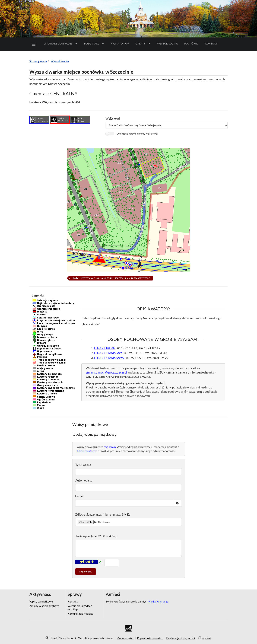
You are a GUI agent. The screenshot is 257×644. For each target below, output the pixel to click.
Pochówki (193, 44)
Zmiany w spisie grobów (44, 606)
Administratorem (87, 451)
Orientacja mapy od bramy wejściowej (137, 134)
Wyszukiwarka (168, 44)
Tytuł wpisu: (83, 465)
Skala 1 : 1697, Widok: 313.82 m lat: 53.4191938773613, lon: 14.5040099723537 (111, 278)
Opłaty (143, 44)
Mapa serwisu (125, 638)
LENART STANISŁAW (108, 353)
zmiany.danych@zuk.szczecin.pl (106, 372)
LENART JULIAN (105, 348)
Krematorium (120, 44)
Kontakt (211, 44)
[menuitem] (34, 44)
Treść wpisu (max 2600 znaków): (96, 536)
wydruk (205, 638)
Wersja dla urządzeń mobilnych (80, 607)
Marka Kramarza (158, 601)
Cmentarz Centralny (61, 44)
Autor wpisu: (84, 480)
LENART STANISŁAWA (109, 358)
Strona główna (38, 61)
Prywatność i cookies (150, 638)
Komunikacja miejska (80, 613)
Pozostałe (94, 44)
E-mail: (80, 496)
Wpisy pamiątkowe (41, 601)
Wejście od (113, 118)
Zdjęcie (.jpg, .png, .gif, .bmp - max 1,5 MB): (103, 514)
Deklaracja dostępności (180, 638)
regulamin (110, 447)
